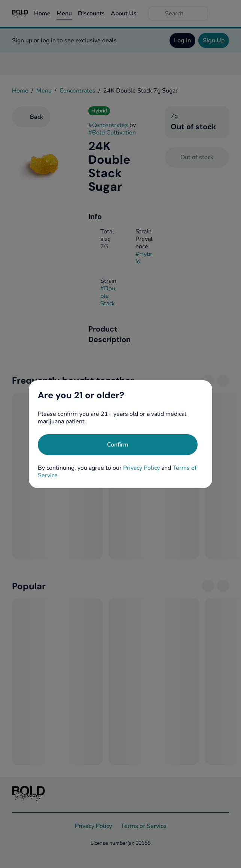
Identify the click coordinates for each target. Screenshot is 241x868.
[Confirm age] (118, 445)
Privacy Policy (141, 468)
